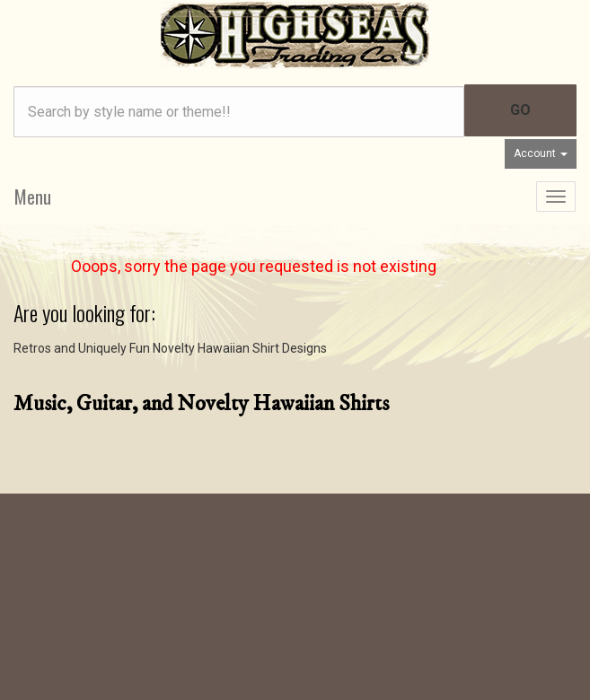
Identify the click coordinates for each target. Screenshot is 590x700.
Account (541, 153)
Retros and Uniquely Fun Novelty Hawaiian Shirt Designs (170, 348)
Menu (33, 197)
